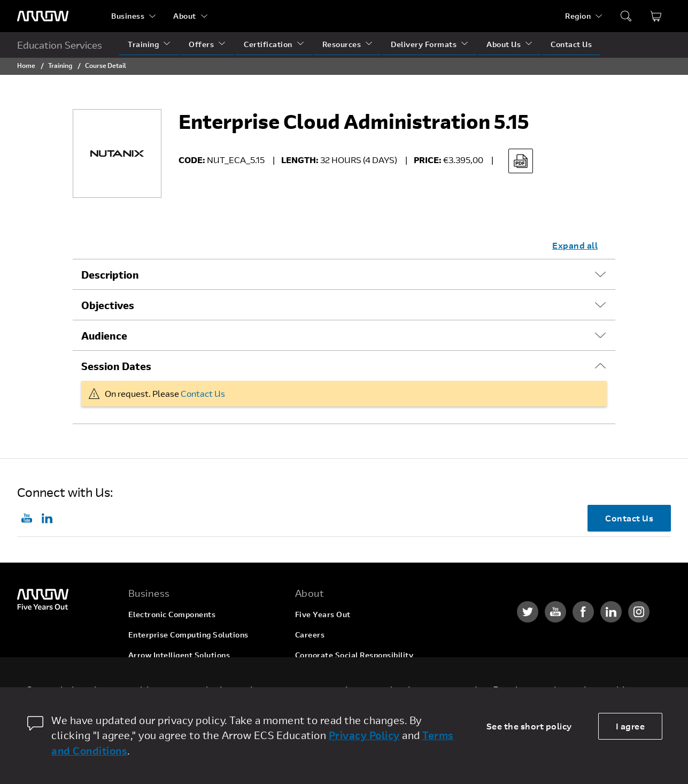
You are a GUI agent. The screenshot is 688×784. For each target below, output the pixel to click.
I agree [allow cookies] (631, 726)
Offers (201, 44)
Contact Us (571, 44)
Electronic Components (172, 614)
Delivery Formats (424, 44)
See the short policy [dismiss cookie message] (529, 726)
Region (578, 16)
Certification (268, 44)
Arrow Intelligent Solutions (179, 655)
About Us (504, 44)
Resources (342, 44)
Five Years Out (323, 614)
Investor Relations (330, 675)
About (185, 16)
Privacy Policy (364, 735)
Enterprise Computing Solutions (188, 635)
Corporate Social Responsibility (354, 655)
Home (26, 65)
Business (128, 16)
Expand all (575, 245)
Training (143, 44)
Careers (310, 635)
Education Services (60, 45)
